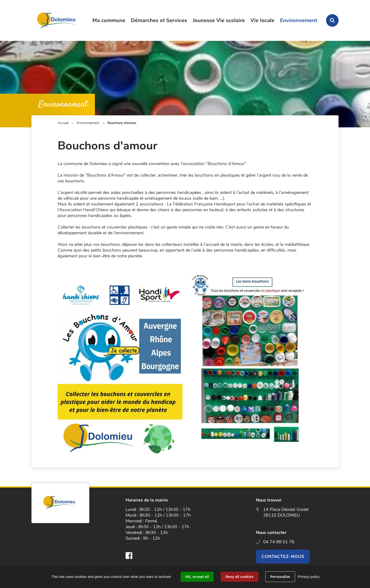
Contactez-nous (283, 557)
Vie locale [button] (262, 20)
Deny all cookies (239, 577)
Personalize (280, 577)
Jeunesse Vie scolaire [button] (219, 20)
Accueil (63, 123)
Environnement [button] (299, 20)
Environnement (88, 123)
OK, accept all (197, 577)
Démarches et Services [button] (159, 20)
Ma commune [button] (109, 20)
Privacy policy (309, 577)
